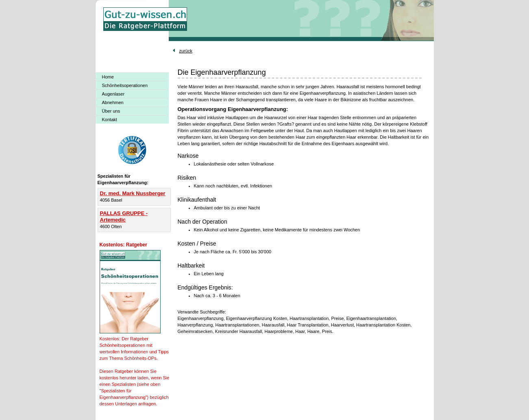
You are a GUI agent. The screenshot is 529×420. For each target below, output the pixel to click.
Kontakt (110, 120)
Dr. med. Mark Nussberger (133, 193)
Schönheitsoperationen (125, 85)
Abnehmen (113, 102)
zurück (186, 51)
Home (108, 77)
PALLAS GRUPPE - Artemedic (124, 217)
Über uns (111, 111)
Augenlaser (113, 94)
